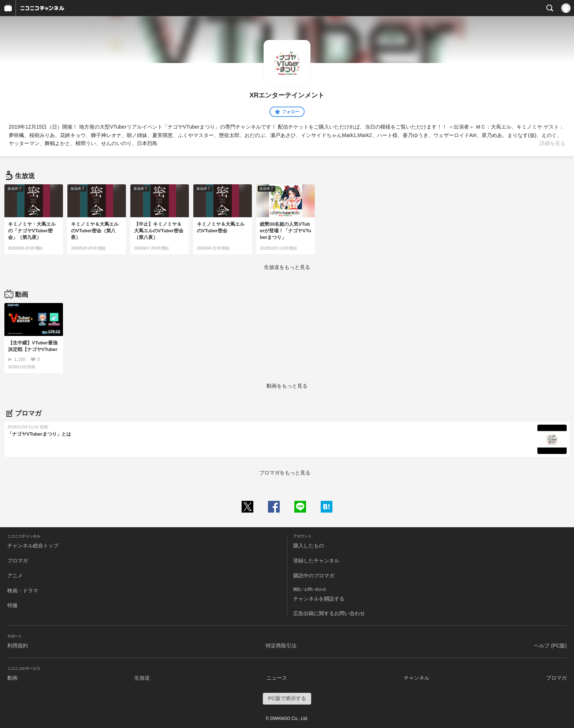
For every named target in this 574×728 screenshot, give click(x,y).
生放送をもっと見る (287, 267)
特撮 (12, 605)
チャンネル (417, 678)
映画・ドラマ (23, 591)
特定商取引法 (281, 646)
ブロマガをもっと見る (285, 473)
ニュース (277, 678)
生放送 (142, 678)
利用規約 (18, 646)
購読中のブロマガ (314, 576)
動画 (12, 678)
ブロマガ (18, 561)
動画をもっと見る (287, 386)
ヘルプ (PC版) (550, 646)
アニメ (15, 576)
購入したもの (309, 546)
